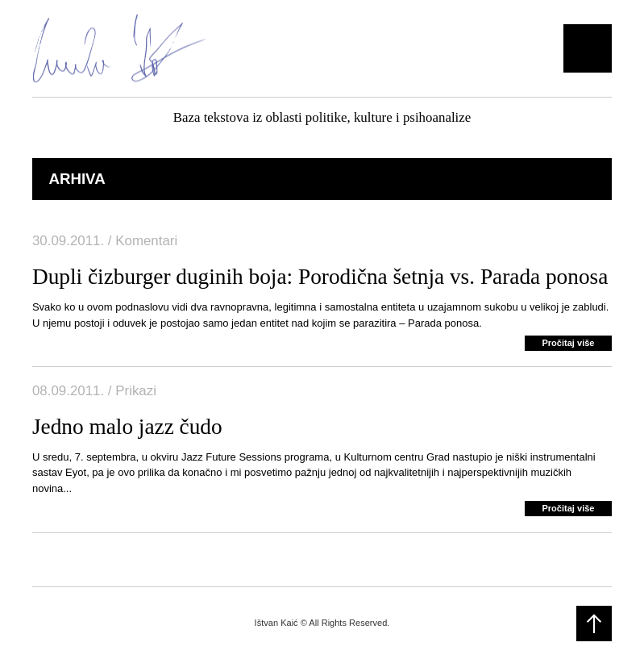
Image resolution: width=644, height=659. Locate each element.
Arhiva (77, 179)
